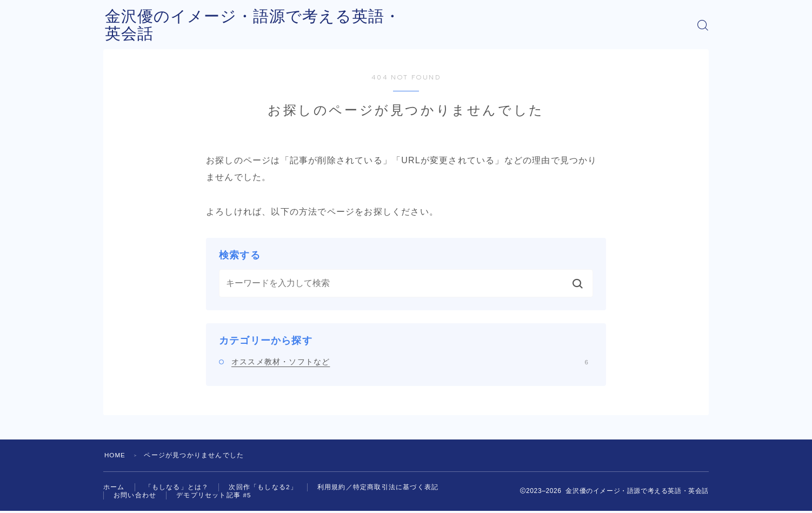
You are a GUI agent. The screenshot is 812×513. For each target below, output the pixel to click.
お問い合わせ (135, 497)
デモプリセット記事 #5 (214, 497)
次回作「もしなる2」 (263, 488)
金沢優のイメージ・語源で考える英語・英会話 (283, 25)
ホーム (114, 488)
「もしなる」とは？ (177, 488)
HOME (115, 455)
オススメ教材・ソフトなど (410, 362)
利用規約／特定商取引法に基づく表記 (378, 488)
